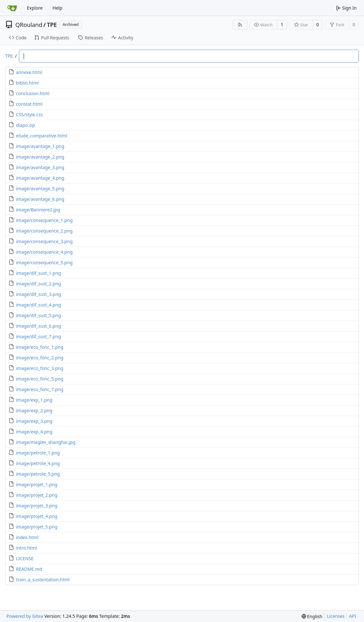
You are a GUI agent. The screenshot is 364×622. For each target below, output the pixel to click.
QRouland (29, 25)
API (352, 616)
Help (57, 8)
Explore (35, 8)
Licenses (336, 616)
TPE (52, 25)
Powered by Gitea (25, 616)
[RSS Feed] (240, 25)
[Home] (12, 8)
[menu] (312, 616)
